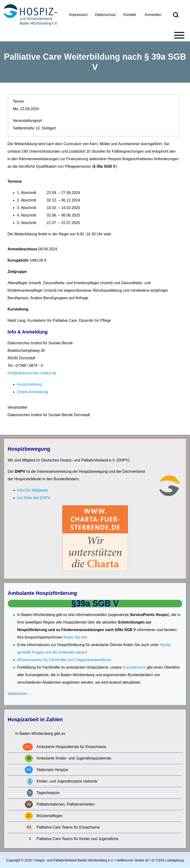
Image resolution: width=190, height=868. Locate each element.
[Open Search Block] (176, 15)
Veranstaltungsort (28, 121)
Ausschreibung (29, 384)
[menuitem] (78, 15)
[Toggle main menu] (95, 35)
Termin (19, 101)
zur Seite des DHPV (34, 498)
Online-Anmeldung (32, 392)
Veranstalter (17, 407)
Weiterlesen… (19, 694)
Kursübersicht (135, 667)
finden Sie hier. (76, 637)
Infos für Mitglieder (33, 490)
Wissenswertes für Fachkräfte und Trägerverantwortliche (64, 660)
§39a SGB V (95, 603)
